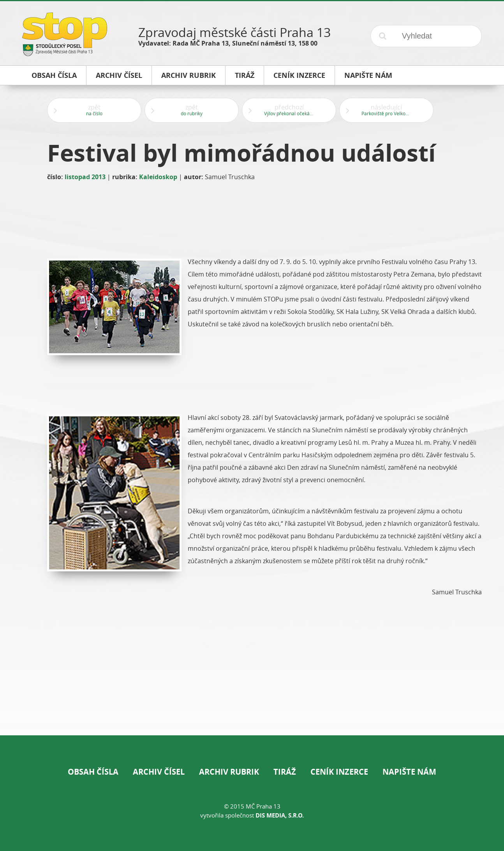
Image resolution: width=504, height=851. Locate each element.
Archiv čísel (159, 772)
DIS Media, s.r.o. (280, 815)
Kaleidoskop (158, 177)
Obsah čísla (93, 772)
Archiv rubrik (229, 772)
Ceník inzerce (339, 772)
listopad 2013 (85, 177)
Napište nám (409, 772)
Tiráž (285, 772)
